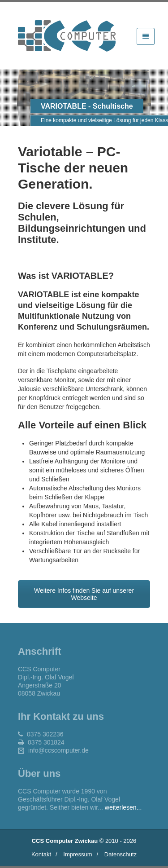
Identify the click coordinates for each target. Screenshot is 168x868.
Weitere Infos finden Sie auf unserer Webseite (84, 594)
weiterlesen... (123, 807)
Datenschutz (121, 854)
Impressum (78, 854)
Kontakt (41, 854)
